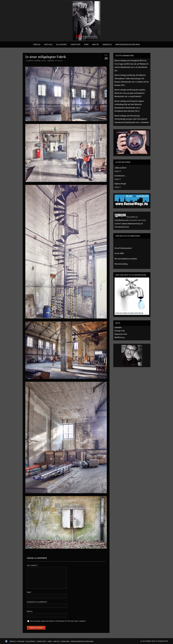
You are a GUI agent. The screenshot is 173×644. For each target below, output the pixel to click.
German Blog (107, 45)
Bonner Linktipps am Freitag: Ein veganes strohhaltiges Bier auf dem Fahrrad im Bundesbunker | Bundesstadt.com (129, 104)
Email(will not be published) (37, 602)
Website (30, 611)
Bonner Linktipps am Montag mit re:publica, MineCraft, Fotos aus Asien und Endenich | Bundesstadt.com (130, 93)
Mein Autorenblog (121, 264)
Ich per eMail (119, 253)
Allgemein (30, 61)
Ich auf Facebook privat (123, 248)
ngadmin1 (51, 61)
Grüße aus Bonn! (120, 168)
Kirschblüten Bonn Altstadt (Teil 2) (127, 111)
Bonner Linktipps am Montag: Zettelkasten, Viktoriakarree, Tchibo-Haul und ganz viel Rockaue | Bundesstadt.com (130, 78)
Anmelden (118, 327)
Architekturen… (120, 176)
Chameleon (145, 122)
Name (29, 592)
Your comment (32, 565)
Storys (86, 45)
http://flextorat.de (121, 220)
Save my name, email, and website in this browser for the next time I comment (58, 621)
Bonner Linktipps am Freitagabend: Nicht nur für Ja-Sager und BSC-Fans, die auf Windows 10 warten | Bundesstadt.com (131, 64)
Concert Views (75, 45)
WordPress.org (119, 337)
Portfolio (37, 45)
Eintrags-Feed (120, 331)
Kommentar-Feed (121, 334)
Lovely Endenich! (136, 96)
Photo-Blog (48, 45)
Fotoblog (38, 61)
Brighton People (120, 184)
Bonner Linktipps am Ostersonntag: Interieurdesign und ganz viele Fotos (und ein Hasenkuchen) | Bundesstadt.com (131, 119)
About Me (95, 45)
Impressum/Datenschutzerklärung (128, 45)
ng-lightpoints (61, 45)
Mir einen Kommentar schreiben (126, 259)
